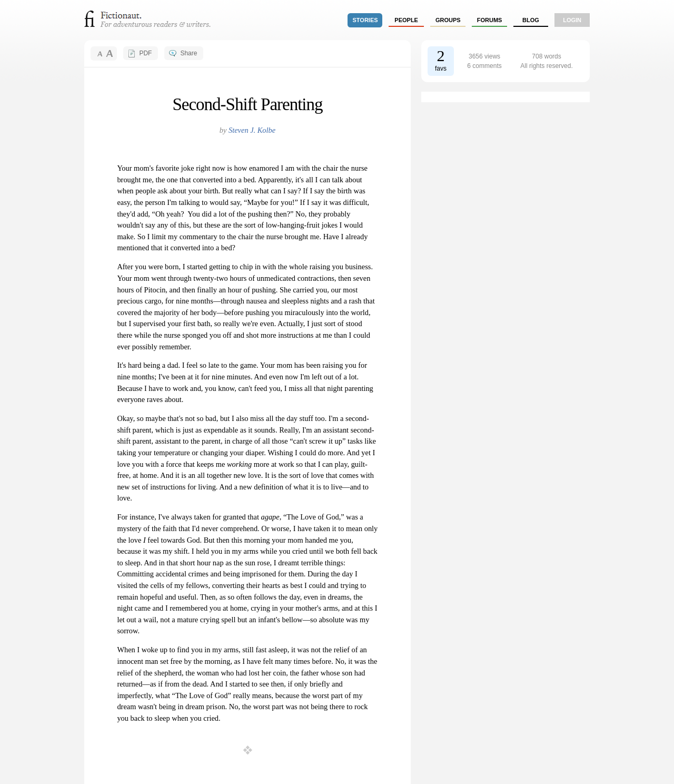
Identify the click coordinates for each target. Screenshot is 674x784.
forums (490, 20)
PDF (145, 53)
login (572, 20)
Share (189, 53)
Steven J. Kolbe (252, 130)
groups (448, 20)
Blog (531, 20)
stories (365, 20)
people (406, 20)
